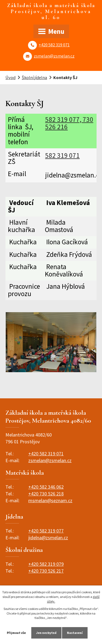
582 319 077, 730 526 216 (69, 123)
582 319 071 (62, 155)
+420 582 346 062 (46, 487)
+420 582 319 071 (54, 45)
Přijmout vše (16, 633)
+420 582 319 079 (46, 564)
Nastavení (75, 633)
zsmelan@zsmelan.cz (54, 56)
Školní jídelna (34, 77)
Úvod (10, 77)
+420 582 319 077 (46, 531)
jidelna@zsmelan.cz (48, 538)
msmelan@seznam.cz (50, 500)
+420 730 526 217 (46, 571)
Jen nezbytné (46, 633)
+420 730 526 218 (46, 494)
